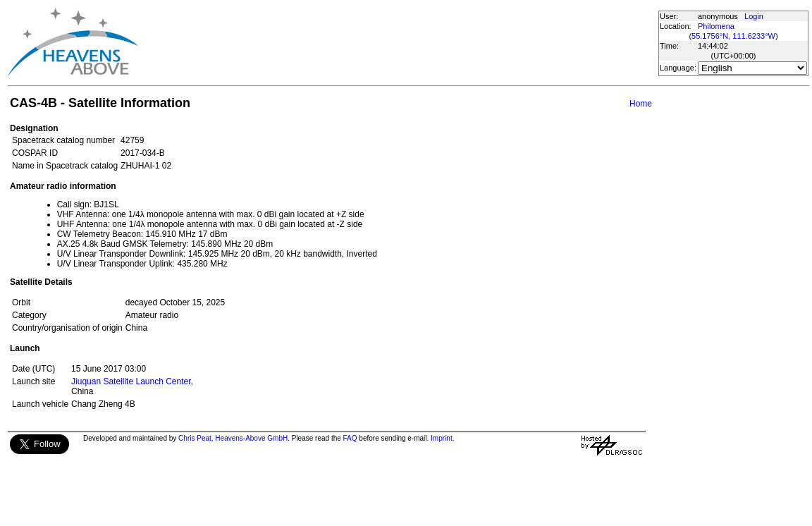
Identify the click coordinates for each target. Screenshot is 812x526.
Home (641, 104)
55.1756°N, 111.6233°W (733, 36)
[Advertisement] (398, 42)
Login (754, 16)
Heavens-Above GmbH (251, 438)
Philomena (716, 26)
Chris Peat (195, 438)
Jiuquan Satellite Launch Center (131, 381)
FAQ (350, 438)
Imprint (442, 438)
